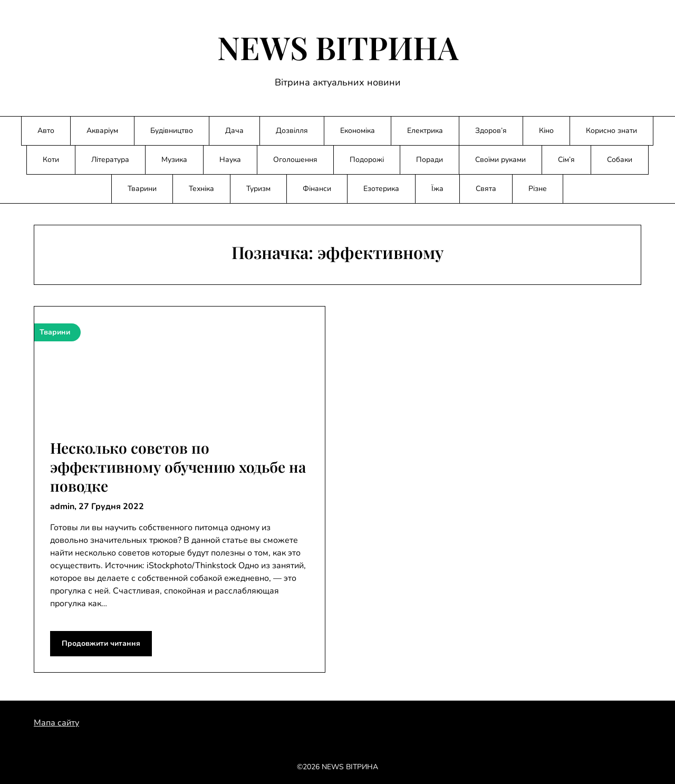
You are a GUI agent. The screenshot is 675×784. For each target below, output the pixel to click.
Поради (430, 160)
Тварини (142, 189)
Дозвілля (292, 131)
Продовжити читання (101, 643)
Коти (51, 160)
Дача (234, 131)
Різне (538, 189)
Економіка (358, 131)
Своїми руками (500, 160)
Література (110, 160)
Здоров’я (491, 131)
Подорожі (367, 160)
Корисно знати (611, 131)
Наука (230, 160)
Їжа (437, 189)
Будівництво (172, 131)
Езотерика (381, 189)
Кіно (546, 131)
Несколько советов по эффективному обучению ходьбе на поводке (178, 467)
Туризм (258, 189)
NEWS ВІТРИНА (338, 47)
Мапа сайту (56, 723)
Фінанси (317, 189)
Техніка (201, 189)
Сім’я (566, 160)
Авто (46, 131)
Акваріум (102, 131)
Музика (174, 160)
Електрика (425, 131)
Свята (486, 189)
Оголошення (295, 160)
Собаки (620, 160)
